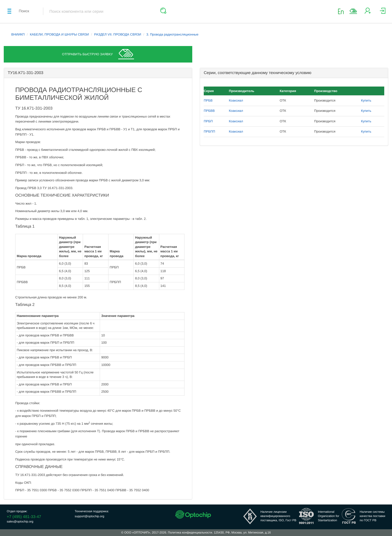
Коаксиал (236, 100)
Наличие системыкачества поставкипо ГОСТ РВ (372, 516)
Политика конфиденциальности (190, 532)
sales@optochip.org (20, 521)
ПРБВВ (209, 111)
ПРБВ (208, 100)
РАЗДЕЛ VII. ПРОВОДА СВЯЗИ (117, 34)
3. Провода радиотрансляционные (172, 34)
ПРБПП (209, 131)
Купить (366, 100)
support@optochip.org (89, 516)
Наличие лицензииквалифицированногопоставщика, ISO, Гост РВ (278, 516)
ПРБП (208, 121)
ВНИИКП (18, 34)
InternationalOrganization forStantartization (328, 516)
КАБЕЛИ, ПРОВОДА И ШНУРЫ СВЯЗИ (59, 34)
